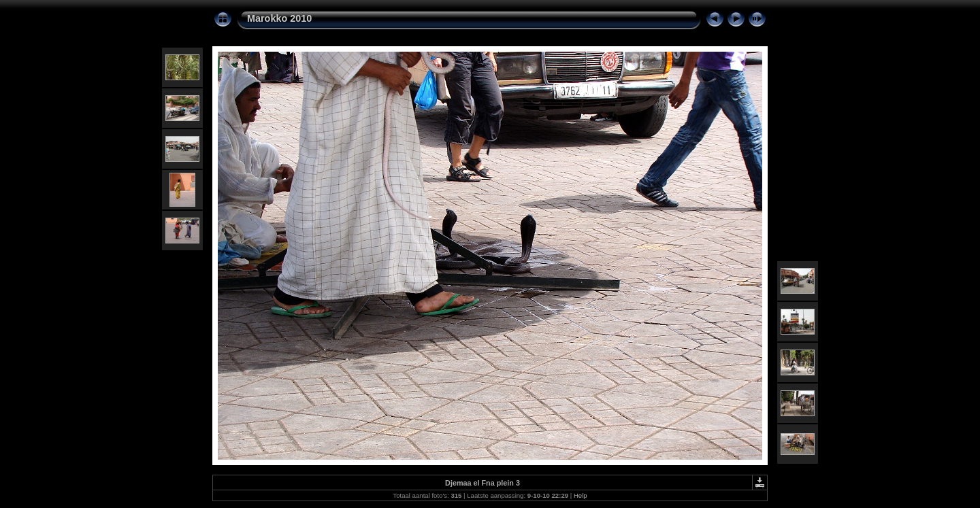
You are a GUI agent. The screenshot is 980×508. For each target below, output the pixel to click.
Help (581, 495)
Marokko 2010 (279, 18)
